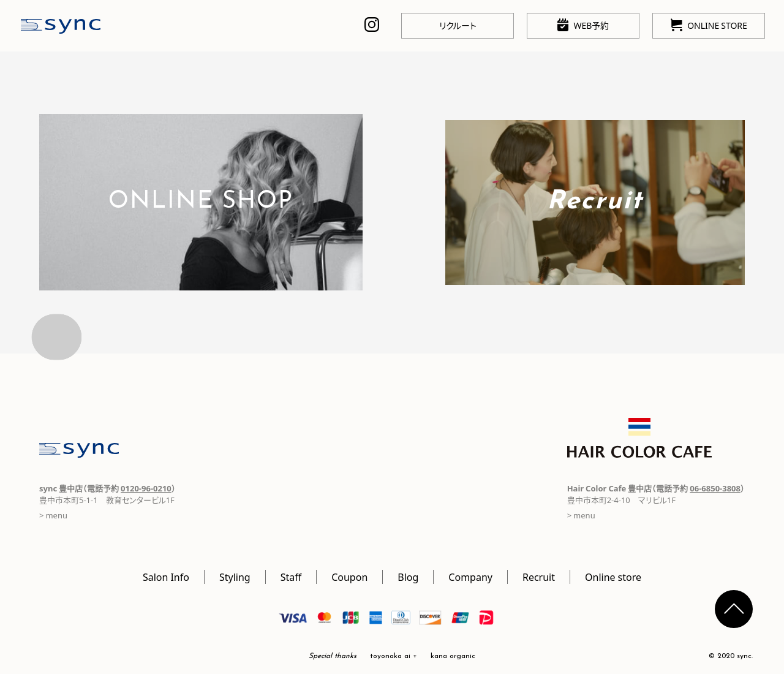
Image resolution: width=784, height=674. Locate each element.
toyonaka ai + (394, 656)
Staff (291, 577)
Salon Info (166, 577)
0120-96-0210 (146, 488)
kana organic (453, 656)
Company (470, 577)
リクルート (458, 25)
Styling (235, 577)
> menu (53, 515)
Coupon (349, 577)
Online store (613, 577)
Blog (408, 577)
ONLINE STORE (709, 25)
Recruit (539, 577)
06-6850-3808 (715, 488)
